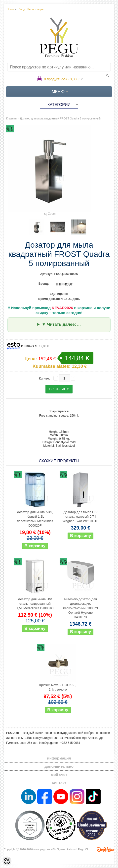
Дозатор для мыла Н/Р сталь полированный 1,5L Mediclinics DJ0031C (35, 604)
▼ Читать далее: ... (61, 324)
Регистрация (36, 9)
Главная (11, 118)
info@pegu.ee (48, 743)
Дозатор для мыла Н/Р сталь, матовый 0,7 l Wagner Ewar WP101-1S (81, 516)
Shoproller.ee (106, 849)
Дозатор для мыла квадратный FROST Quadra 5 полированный (60, 118)
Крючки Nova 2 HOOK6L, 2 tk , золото (58, 687)
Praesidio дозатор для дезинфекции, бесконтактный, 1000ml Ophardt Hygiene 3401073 (80, 608)
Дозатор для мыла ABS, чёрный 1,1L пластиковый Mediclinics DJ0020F (35, 519)
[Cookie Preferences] (7, 861)
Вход (22, 9)
